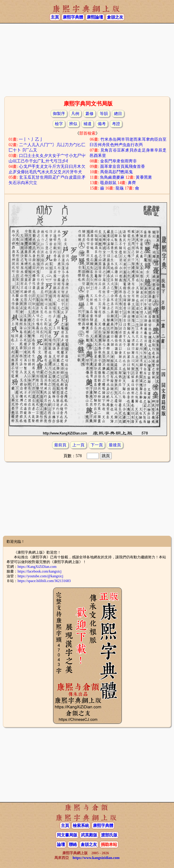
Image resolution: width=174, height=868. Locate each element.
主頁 (55, 17)
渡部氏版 (109, 835)
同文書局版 (67, 835)
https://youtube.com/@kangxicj (40, 576)
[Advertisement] (87, 59)
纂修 (89, 114)
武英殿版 (89, 835)
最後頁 (115, 445)
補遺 (87, 124)
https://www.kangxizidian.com (96, 858)
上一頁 (78, 445)
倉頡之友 (115, 17)
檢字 (59, 124)
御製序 (59, 114)
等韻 (104, 114)
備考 (102, 124)
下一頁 (97, 445)
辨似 (73, 124)
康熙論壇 (95, 17)
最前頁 (60, 445)
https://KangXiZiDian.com (37, 567)
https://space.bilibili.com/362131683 (44, 581)
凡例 (75, 114)
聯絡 (73, 845)
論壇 (61, 845)
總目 (118, 114)
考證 (116, 124)
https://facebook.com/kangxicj (39, 571)
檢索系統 (81, 826)
